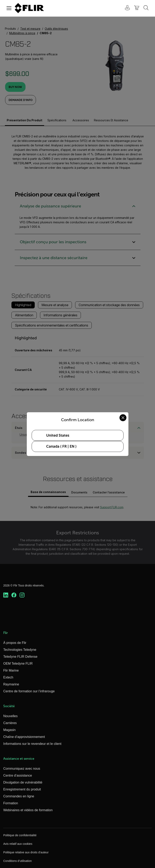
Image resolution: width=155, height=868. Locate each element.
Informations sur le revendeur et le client (32, 744)
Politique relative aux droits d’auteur (26, 852)
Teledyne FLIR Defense (20, 657)
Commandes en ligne (19, 796)
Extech (8, 677)
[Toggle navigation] (9, 8)
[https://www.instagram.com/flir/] (22, 595)
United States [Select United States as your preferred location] (58, 435)
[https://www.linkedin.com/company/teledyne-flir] (6, 595)
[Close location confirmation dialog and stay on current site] (123, 418)
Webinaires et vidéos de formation (28, 810)
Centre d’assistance (18, 775)
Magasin (9, 730)
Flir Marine (11, 670)
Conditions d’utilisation (17, 861)
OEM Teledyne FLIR (18, 664)
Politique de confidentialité (20, 835)
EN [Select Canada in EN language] (72, 446)
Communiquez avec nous (22, 769)
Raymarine (11, 684)
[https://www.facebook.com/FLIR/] (14, 595)
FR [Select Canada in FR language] (65, 446)
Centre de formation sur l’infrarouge (29, 691)
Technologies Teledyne (20, 650)
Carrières (10, 723)
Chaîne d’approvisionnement (24, 737)
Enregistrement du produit (22, 789)
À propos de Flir (15, 643)
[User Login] (125, 8)
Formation (11, 803)
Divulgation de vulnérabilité (23, 782)
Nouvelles (10, 716)
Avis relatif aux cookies (18, 844)
